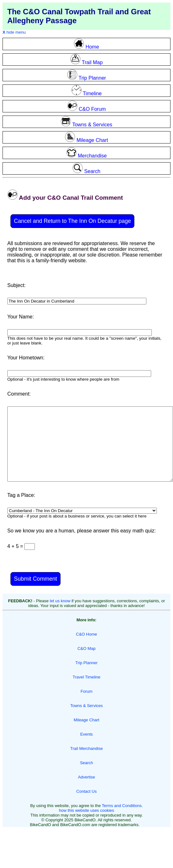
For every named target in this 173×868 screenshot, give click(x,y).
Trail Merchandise (87, 748)
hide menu (14, 32)
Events (86, 734)
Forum (86, 691)
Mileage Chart (87, 720)
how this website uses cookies (86, 810)
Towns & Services (87, 706)
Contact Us (86, 791)
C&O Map (86, 648)
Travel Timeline (86, 677)
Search (86, 763)
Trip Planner (86, 663)
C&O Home (86, 634)
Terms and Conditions (122, 806)
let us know (60, 601)
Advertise (86, 777)
